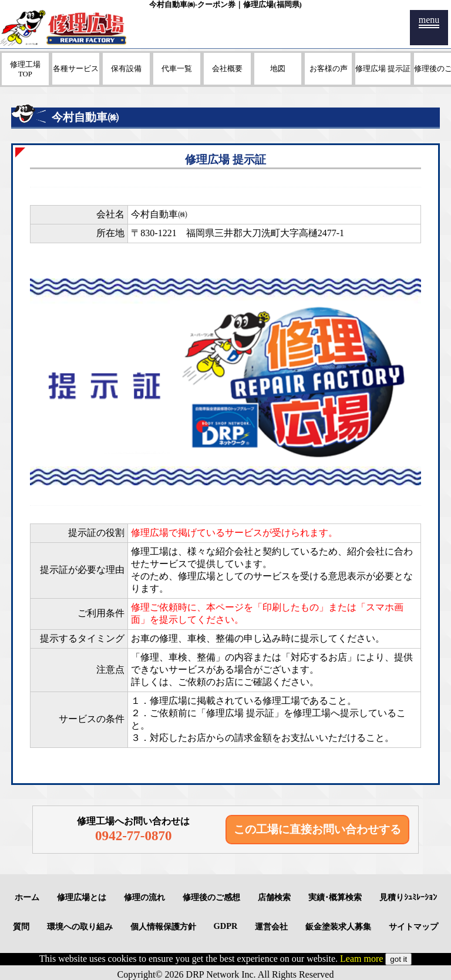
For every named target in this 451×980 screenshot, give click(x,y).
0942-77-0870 (134, 835)
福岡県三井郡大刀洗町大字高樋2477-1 (265, 233)
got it (398, 959)
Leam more (361, 959)
